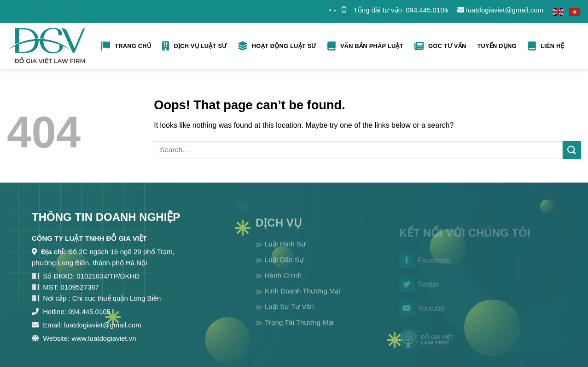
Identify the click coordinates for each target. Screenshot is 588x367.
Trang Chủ (126, 46)
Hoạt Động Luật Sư (277, 46)
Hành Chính (283, 286)
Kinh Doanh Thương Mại (302, 301)
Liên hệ (546, 46)
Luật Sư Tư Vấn (289, 317)
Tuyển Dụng (497, 46)
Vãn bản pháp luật (365, 46)
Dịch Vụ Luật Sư (194, 46)
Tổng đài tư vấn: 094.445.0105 (401, 10)
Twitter (419, 294)
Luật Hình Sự (285, 254)
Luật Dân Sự (284, 270)
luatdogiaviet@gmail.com (500, 10)
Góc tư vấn (440, 46)
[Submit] (572, 150)
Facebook (425, 270)
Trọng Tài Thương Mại (299, 333)
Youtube (422, 318)
